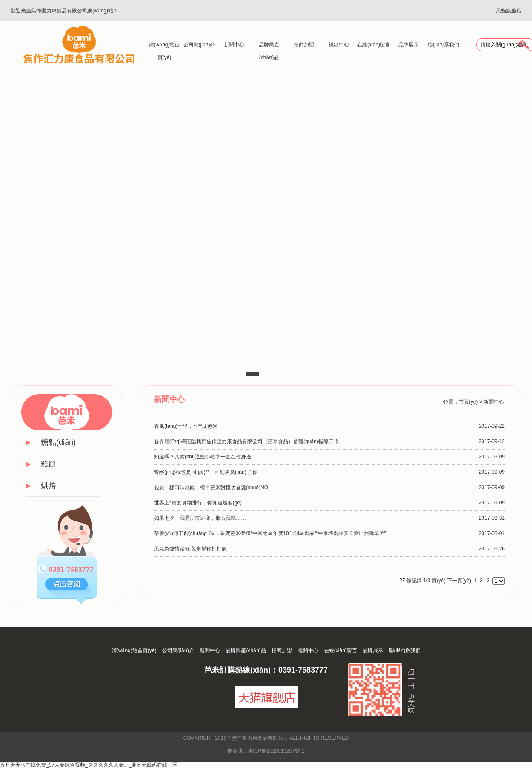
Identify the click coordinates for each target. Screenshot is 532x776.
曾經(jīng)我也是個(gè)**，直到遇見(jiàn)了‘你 (206, 472)
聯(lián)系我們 (444, 45)
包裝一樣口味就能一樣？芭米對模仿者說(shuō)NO (211, 487)
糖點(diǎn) (58, 442)
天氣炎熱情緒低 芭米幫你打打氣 (190, 549)
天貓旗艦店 (509, 11)
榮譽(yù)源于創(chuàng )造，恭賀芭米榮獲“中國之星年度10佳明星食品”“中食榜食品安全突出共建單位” (270, 533)
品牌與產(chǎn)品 (269, 46)
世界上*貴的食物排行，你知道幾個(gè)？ (198, 503)
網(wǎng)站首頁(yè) (164, 46)
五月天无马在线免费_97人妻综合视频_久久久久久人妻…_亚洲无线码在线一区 (89, 765)
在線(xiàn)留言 (374, 45)
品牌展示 (409, 45)
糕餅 (49, 464)
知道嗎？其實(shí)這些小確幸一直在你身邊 (203, 457)
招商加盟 (304, 45)
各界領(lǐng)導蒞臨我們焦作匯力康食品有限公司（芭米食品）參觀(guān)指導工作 (246, 441)
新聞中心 (234, 45)
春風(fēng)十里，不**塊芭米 (186, 426)
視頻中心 (339, 45)
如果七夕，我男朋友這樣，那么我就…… (200, 518)
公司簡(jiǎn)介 (199, 45)
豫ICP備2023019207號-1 (276, 751)
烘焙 (49, 486)
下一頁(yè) (459, 581)
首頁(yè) (468, 402)
